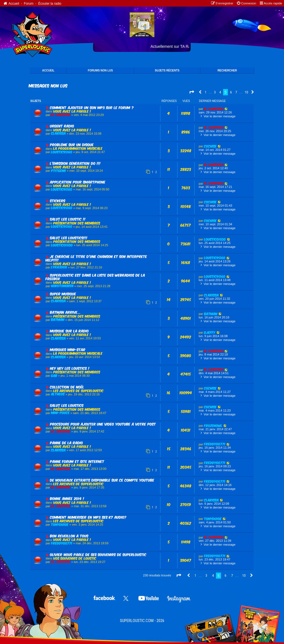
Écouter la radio (50, 4)
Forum (29, 4)
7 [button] (236, 92)
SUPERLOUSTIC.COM (137, 621)
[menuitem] (246, 3)
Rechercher (227, 70)
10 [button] (246, 92)
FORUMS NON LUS (100, 70)
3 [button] (215, 92)
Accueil (11, 3)
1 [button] (206, 92)
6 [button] (231, 92)
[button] (192, 92)
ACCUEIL (48, 70)
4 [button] (220, 92)
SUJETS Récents (167, 70)
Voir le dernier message (217, 116)
